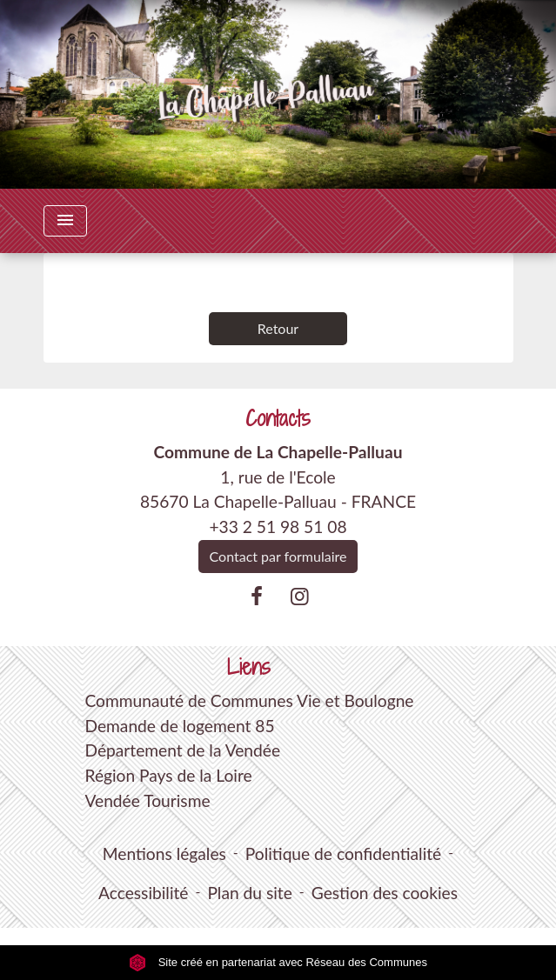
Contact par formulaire (278, 556)
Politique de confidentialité (343, 853)
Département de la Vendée (182, 750)
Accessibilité (144, 893)
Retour (278, 328)
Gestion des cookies (385, 893)
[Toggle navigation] (65, 221)
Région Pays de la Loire (168, 775)
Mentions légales (164, 853)
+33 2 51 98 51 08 (278, 527)
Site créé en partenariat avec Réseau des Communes (278, 962)
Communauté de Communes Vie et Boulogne (249, 700)
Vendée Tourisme (147, 800)
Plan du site (249, 893)
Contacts (278, 419)
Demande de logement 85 (179, 726)
